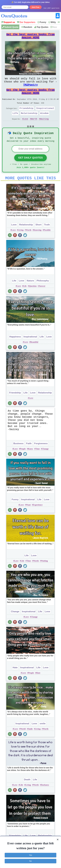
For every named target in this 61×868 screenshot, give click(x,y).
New (55, 27)
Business (19, 454)
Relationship (29, 121)
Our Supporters (27, 22)
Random (28, 27)
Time (37, 460)
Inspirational (45, 115)
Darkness (45, 796)
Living (21, 241)
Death (27, 791)
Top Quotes (42, 27)
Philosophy (43, 292)
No (31, 861)
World (23, 740)
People (23, 460)
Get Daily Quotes (30, 167)
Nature (30, 292)
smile (43, 735)
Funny (43, 22)
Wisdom (44, 121)
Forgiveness (41, 454)
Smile (30, 740)
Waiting (44, 127)
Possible (47, 241)
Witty (53, 22)
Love (26, 127)
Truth (47, 236)
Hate (15, 679)
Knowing (37, 241)
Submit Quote (11, 27)
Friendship (26, 115)
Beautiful (34, 353)
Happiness (15, 348)
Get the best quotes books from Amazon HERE (30, 37)
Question (33, 297)
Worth (34, 127)
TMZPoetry (30, 88)
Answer (42, 297)
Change (45, 460)
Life (15, 121)
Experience (38, 516)
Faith (29, 454)
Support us (9, 22)
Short (38, 236)
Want (28, 516)
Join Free (36, 7)
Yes (30, 855)
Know (30, 460)
